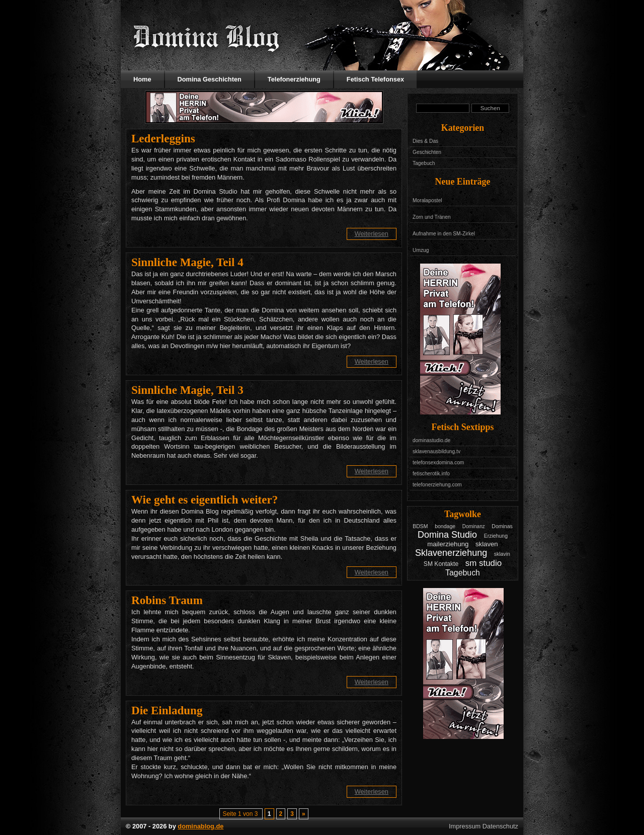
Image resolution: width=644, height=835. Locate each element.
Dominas (502, 526)
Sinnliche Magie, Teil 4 (187, 262)
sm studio (484, 563)
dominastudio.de (431, 440)
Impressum (465, 826)
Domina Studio (447, 535)
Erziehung (496, 536)
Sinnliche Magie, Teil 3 (187, 390)
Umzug (421, 250)
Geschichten (427, 152)
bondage (445, 526)
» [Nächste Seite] (304, 814)
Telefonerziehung (294, 79)
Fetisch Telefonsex (375, 79)
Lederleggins (163, 138)
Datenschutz (500, 826)
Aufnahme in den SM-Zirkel (444, 234)
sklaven (487, 544)
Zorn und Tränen (432, 217)
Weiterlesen (372, 234)
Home (142, 79)
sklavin (502, 554)
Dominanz (474, 526)
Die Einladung (167, 710)
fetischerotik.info (431, 474)
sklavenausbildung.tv (436, 451)
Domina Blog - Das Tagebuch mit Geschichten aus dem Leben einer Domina (206, 38)
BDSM (420, 526)
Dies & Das (425, 141)
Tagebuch (424, 163)
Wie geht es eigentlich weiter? (205, 499)
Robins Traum (167, 600)
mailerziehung (448, 544)
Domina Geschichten (210, 79)
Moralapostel (427, 200)
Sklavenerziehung (451, 553)
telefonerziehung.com (437, 485)
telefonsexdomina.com (438, 463)
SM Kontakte (441, 564)
